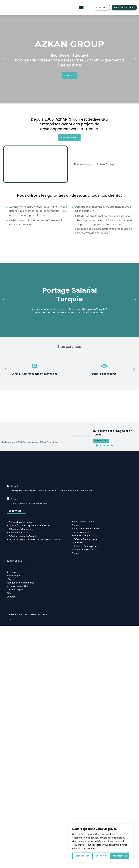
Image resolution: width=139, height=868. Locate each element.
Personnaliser (82, 856)
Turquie (15, 486)
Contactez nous (70, 138)
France (15, 499)
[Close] (131, 825)
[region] (101, 843)
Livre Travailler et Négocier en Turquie (113, 433)
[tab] (82, 164)
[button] (3, 59)
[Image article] (81, 436)
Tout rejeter (101, 856)
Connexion (102, 8)
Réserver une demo (124, 8)
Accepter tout (120, 856)
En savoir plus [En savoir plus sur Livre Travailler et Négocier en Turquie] (100, 441)
